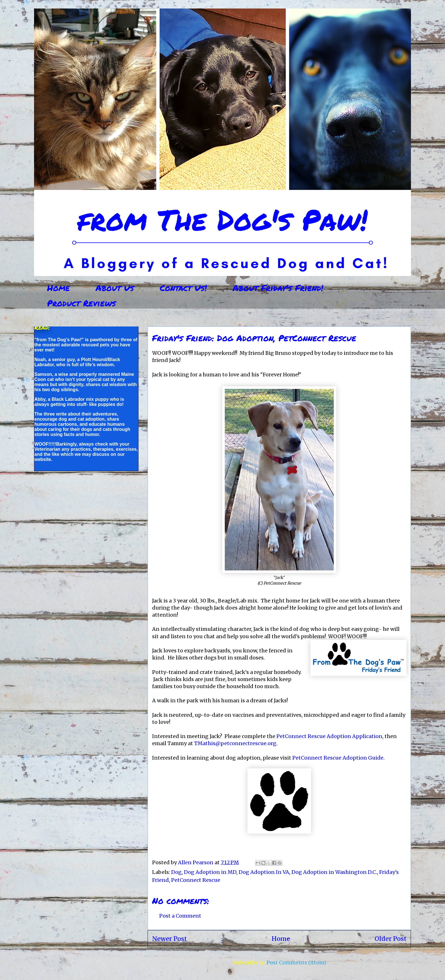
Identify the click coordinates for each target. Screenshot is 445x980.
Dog (176, 872)
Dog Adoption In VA (264, 872)
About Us (115, 288)
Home (58, 288)
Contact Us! (183, 288)
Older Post (391, 939)
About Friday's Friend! (278, 288)
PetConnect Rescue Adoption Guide (338, 758)
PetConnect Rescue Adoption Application (329, 736)
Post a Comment (180, 916)
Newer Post (169, 939)
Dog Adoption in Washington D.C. (334, 872)
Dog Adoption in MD (210, 872)
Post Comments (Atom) (296, 963)
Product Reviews (81, 303)
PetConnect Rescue (196, 880)
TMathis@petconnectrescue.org (235, 743)
